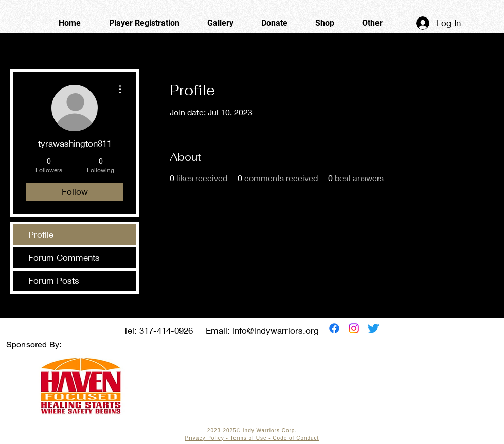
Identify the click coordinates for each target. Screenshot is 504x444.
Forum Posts (54, 281)
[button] (372, 23)
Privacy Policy (205, 438)
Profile (41, 234)
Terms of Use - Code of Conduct (275, 438)
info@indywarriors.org (276, 331)
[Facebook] (334, 328)
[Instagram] (354, 328)
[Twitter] (373, 328)
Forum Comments (64, 257)
